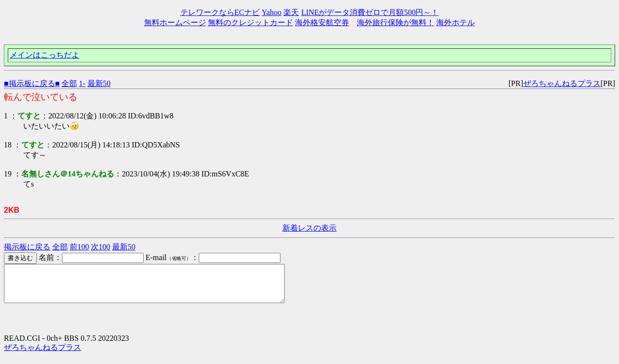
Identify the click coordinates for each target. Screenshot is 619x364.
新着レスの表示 (309, 228)
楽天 (291, 12)
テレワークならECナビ (220, 12)
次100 (101, 247)
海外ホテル (456, 22)
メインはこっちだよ (44, 55)
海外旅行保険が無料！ (396, 22)
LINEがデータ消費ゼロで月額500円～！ (370, 12)
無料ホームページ (175, 22)
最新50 (99, 83)
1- (82, 83)
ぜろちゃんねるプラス (562, 83)
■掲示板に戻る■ (32, 83)
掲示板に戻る (27, 247)
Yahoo (272, 12)
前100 (79, 247)
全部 (69, 83)
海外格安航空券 (322, 22)
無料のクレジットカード (251, 22)
